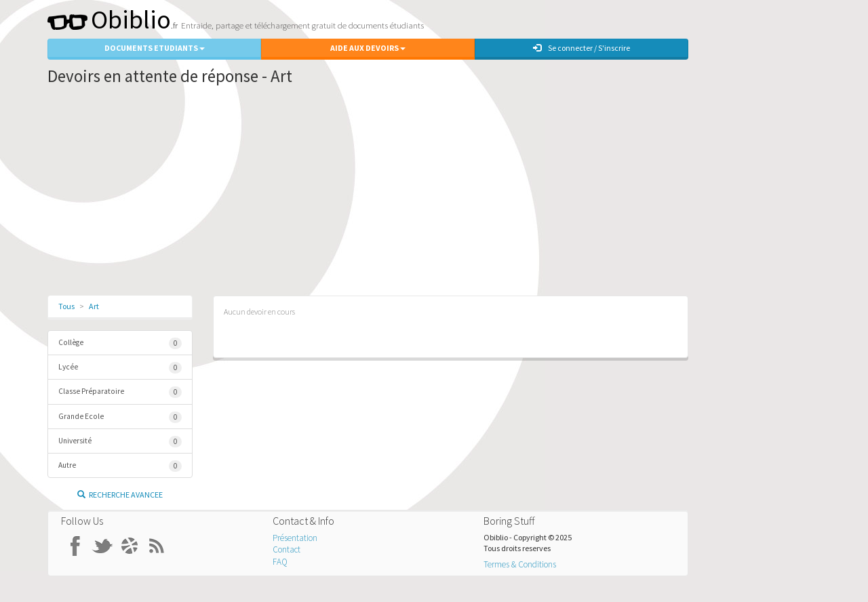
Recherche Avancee (120, 495)
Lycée (120, 368)
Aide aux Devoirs (368, 48)
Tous (66, 306)
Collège (120, 343)
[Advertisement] (368, 194)
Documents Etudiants (155, 48)
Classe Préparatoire (120, 392)
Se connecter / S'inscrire (581, 48)
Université (120, 442)
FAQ (280, 562)
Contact (287, 549)
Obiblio (109, 19)
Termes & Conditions (520, 564)
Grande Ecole (120, 417)
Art (94, 306)
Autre (120, 466)
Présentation (295, 538)
